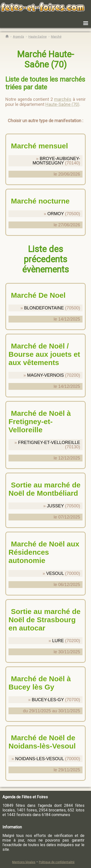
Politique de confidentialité (57, 862)
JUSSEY (55, 506)
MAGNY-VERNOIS (45, 375)
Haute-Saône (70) (62, 104)
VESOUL (55, 573)
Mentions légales (24, 862)
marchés (63, 99)
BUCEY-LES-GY (48, 700)
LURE (58, 641)
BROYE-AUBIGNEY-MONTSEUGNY (56, 161)
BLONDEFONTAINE (44, 308)
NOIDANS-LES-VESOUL (40, 759)
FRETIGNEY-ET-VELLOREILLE (49, 443)
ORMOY (56, 214)
